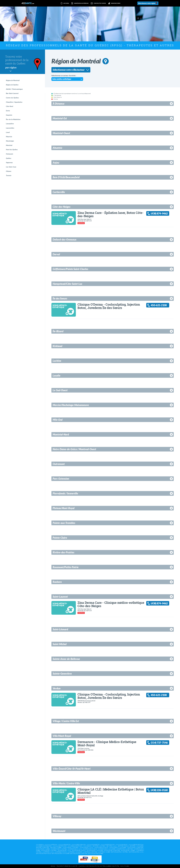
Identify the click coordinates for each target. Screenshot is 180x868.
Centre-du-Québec (12, 98)
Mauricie (9, 137)
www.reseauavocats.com (75, 846)
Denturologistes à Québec (96, 854)
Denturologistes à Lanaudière (61, 854)
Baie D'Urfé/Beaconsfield (66, 177)
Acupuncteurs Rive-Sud (101, 848)
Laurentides (10, 128)
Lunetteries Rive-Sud (61, 852)
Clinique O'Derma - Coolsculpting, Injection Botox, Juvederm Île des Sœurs (109, 306)
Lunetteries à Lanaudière (75, 852)
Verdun (57, 688)
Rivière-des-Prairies (63, 552)
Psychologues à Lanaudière (95, 851)
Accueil (64, 3)
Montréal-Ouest (61, 133)
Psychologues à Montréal (49, 851)
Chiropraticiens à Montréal (59, 849)
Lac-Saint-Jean (11, 167)
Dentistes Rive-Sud (123, 846)
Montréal (9, 145)
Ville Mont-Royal (62, 736)
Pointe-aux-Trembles (64, 523)
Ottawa (9, 171)
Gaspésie (9, 115)
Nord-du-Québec (12, 149)
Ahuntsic (58, 148)
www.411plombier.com (93, 845)
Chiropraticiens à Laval (75, 849)
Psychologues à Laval (64, 851)
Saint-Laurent (60, 597)
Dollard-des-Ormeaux (65, 240)
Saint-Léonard (60, 629)
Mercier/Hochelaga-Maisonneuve (71, 405)
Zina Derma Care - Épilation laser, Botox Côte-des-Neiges (110, 214)
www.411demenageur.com (136, 845)
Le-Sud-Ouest (60, 390)
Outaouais (10, 154)
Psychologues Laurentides (112, 851)
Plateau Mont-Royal (64, 508)
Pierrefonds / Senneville (65, 493)
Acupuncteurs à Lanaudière (118, 848)
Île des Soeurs (60, 298)
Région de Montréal (13, 80)
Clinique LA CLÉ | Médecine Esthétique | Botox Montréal (111, 791)
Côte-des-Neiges (62, 207)
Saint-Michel (60, 644)
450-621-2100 (159, 305)
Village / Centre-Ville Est (66, 721)
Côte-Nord (10, 106)
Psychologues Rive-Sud (79, 851)
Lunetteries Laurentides (90, 852)
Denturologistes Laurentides (79, 854)
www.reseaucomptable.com (44, 846)
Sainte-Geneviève (62, 674)
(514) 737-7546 (159, 743)
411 (28, 3)
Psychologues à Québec (128, 851)
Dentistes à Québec (56, 848)
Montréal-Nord (61, 434)
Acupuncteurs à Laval (86, 848)
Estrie (8, 111)
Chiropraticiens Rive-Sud (90, 849)
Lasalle (57, 376)
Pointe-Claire (60, 538)
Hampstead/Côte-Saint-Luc (67, 284)
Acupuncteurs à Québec (43, 849)
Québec (9, 158)
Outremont (59, 464)
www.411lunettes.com (51, 845)
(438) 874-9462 (159, 213)
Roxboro (57, 582)
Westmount (59, 831)
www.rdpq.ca (40, 845)
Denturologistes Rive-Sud (44, 854)
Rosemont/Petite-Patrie (66, 567)
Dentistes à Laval (112, 846)
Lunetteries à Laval (48, 852)
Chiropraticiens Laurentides (125, 849)
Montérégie (10, 141)
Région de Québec (12, 85)
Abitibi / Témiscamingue (14, 89)
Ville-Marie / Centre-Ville (66, 783)
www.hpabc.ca (87, 846)
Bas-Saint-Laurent (12, 93)
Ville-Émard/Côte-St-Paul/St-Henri (72, 769)
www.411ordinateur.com (79, 845)
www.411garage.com (122, 845)
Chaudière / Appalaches (14, 102)
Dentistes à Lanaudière (136, 846)
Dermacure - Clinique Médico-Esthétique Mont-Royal (107, 743)
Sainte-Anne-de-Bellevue (66, 659)
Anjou (56, 163)
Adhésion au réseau (80, 3)
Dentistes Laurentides (43, 848)
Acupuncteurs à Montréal (71, 848)
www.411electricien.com (108, 845)
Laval (8, 132)
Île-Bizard (58, 331)
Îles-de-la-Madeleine (13, 119)
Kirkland (57, 346)
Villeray (57, 816)
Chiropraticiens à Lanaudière (107, 849)
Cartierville (59, 192)
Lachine (57, 361)
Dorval (56, 254)
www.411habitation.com (60, 846)
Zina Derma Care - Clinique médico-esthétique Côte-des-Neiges (111, 604)
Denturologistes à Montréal (120, 852)
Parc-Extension (61, 479)
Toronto (9, 175)
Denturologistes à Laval (136, 852)
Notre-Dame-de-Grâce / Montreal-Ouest (74, 449)
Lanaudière (10, 124)
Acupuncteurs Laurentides (135, 848)
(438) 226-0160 (159, 790)
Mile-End (58, 420)
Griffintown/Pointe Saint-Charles (70, 269)
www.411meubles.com (64, 845)
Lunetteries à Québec (104, 852)
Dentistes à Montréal (99, 846)
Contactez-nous (98, 3)
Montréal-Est (60, 118)
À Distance (59, 104)
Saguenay (9, 162)
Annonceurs (114, 3)
